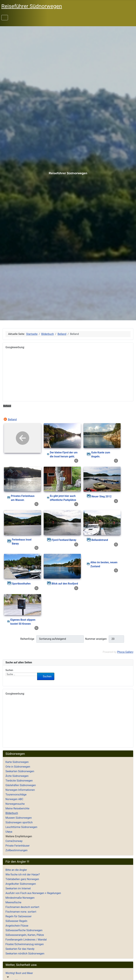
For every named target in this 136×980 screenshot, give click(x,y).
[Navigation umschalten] (5, 18)
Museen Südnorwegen (19, 818)
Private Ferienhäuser (18, 846)
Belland (12, 419)
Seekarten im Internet (18, 888)
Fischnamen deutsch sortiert (22, 907)
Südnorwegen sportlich (19, 822)
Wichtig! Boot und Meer (19, 973)
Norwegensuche (15, 804)
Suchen (9, 670)
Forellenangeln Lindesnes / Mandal (26, 940)
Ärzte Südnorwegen (17, 776)
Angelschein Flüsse (17, 926)
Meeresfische (13, 902)
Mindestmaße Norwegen (20, 898)
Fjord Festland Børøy (64, 540)
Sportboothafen (21, 584)
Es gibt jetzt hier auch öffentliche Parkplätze (63, 498)
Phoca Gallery (125, 652)
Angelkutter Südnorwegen (21, 884)
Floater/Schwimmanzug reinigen (25, 944)
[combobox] (21, 674)
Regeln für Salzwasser (18, 916)
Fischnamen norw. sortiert (21, 912)
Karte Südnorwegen (17, 762)
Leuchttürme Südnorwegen (21, 827)
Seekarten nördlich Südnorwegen (25, 954)
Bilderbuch (12, 813)
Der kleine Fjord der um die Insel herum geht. (64, 454)
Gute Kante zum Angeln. (101, 454)
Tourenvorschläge (16, 795)
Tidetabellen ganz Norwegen (22, 879)
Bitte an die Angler (16, 870)
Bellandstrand (100, 540)
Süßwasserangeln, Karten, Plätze (25, 935)
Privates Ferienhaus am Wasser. (23, 498)
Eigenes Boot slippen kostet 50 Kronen (23, 622)
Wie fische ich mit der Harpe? (23, 875)
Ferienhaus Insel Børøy (22, 542)
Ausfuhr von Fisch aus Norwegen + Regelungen (33, 893)
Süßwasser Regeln (16, 921)
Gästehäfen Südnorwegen (21, 785)
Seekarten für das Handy (20, 949)
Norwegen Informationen (20, 790)
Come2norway (14, 841)
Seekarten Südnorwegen (20, 771)
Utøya (9, 832)
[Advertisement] (68, 375)
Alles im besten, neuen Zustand (104, 564)
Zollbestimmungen (16, 850)
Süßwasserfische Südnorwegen (24, 930)
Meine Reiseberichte (17, 808)
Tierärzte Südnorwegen (19, 781)
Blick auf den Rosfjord (65, 584)
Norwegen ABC (14, 799)
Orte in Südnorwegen (18, 767)
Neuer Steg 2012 (101, 496)
